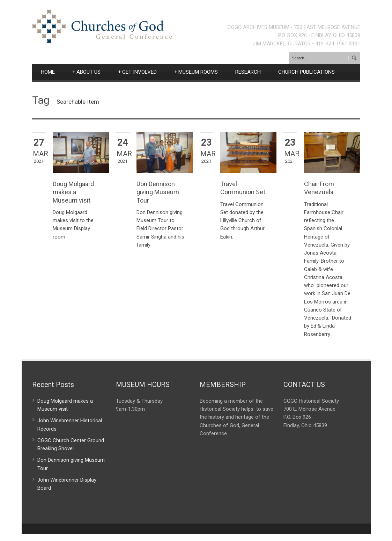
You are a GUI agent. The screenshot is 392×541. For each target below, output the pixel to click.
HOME (48, 72)
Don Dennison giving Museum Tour (158, 192)
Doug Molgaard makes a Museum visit (73, 192)
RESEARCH (248, 72)
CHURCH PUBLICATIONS (306, 72)
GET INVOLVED (137, 72)
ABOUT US (86, 72)
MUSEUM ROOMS (196, 72)
